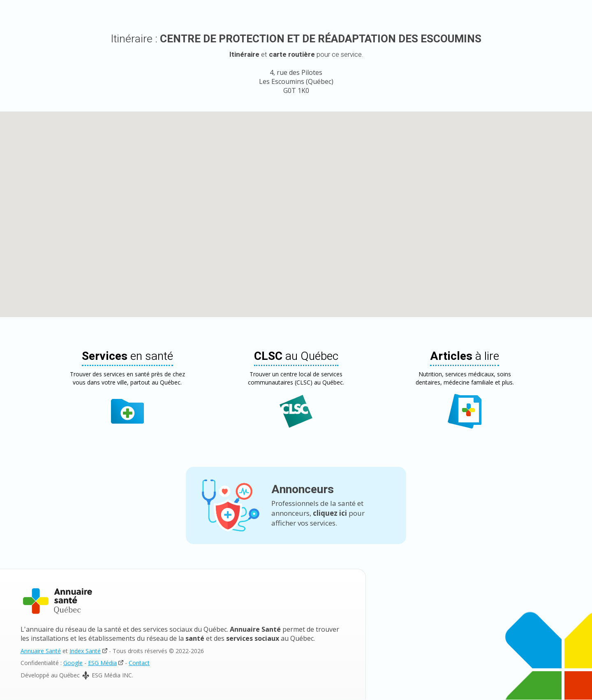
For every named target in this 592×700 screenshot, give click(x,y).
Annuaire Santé (41, 651)
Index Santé (85, 651)
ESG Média (102, 663)
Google (73, 663)
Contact (139, 663)
